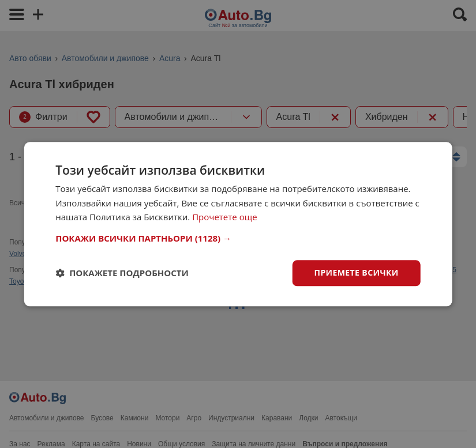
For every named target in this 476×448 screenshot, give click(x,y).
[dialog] (238, 224)
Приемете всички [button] (357, 272)
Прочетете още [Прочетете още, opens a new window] (224, 217)
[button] (238, 238)
